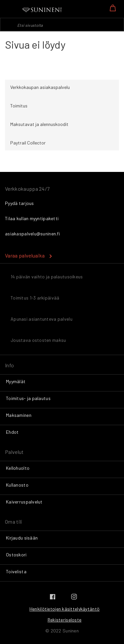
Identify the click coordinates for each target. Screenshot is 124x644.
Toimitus (19, 106)
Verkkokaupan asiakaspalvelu (40, 87)
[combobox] (62, 24)
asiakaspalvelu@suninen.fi (32, 234)
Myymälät (16, 381)
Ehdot (12, 432)
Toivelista (16, 571)
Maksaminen (19, 415)
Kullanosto (17, 485)
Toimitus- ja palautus (28, 398)
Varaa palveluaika (25, 255)
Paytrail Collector (28, 143)
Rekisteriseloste (64, 620)
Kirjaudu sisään (22, 538)
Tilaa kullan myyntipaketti (32, 218)
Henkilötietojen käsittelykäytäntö (64, 609)
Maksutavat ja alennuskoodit (39, 124)
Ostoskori (16, 555)
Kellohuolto (18, 468)
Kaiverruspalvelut (24, 502)
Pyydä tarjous (20, 203)
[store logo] (42, 10)
